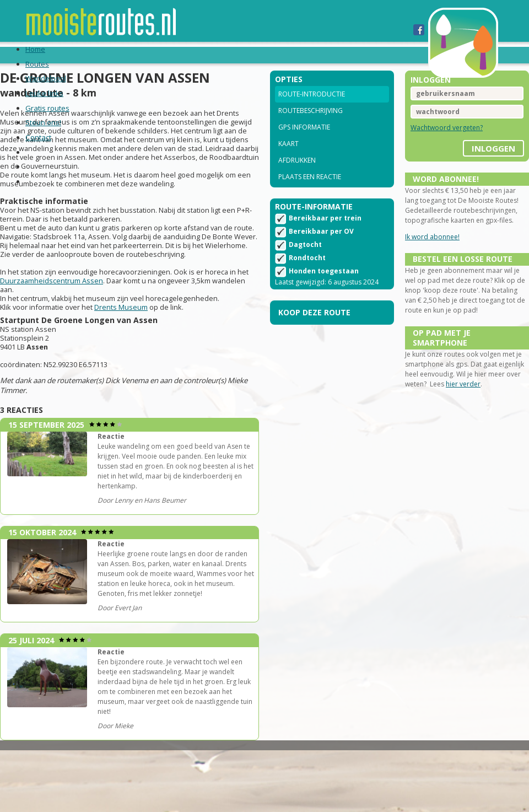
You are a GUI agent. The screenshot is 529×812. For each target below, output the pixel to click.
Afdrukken (297, 175)
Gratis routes (272, 55)
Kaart (288, 158)
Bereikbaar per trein (325, 237)
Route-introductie (312, 109)
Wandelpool (136, 55)
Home (39, 55)
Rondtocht (307, 276)
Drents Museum (132, 329)
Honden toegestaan (324, 290)
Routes (78, 55)
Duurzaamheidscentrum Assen (75, 302)
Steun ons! (341, 55)
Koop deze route (314, 331)
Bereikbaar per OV (321, 250)
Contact (397, 55)
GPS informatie (304, 142)
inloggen (482, 159)
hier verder (492, 416)
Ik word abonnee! (427, 252)
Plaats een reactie (310, 192)
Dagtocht (305, 263)
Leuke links (202, 55)
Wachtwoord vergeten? (441, 142)
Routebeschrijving (311, 125)
